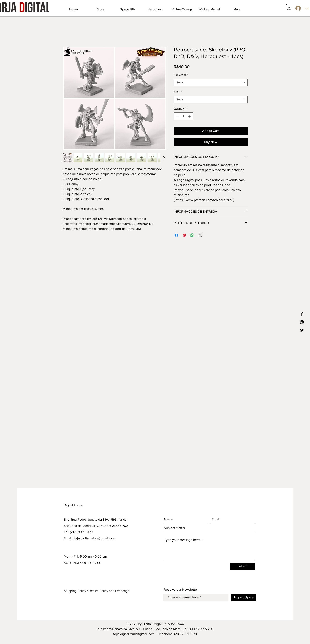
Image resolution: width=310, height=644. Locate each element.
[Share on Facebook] (176, 235)
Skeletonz (181, 75)
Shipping (70, 591)
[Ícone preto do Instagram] (302, 322)
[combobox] (211, 83)
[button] (289, 7)
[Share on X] (200, 235)
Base (178, 92)
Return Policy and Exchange (109, 591)
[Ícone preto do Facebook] (302, 314)
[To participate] (244, 598)
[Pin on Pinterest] (184, 235)
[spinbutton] (183, 116)
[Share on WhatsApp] (192, 235)
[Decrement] (177, 116)
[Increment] (190, 116)
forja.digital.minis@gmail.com (94, 538)
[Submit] (243, 566)
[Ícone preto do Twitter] (302, 330)
